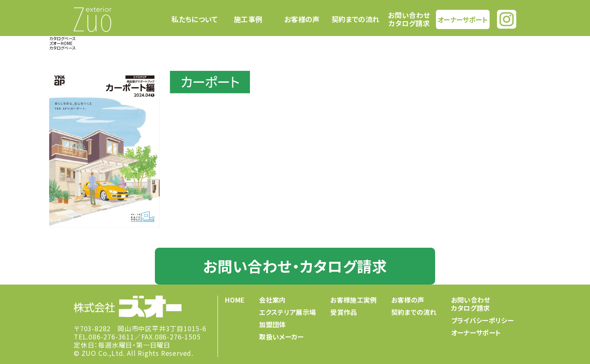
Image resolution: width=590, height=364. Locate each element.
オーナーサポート (463, 19)
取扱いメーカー (281, 337)
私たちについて (194, 19)
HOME (235, 300)
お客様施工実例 (353, 300)
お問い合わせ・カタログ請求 (295, 266)
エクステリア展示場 (287, 312)
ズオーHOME (61, 43)
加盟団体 (272, 324)
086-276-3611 (111, 337)
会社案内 (272, 300)
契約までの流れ (355, 19)
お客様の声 (302, 19)
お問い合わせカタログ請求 (409, 19)
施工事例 (248, 19)
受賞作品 (344, 312)
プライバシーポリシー (482, 320)
